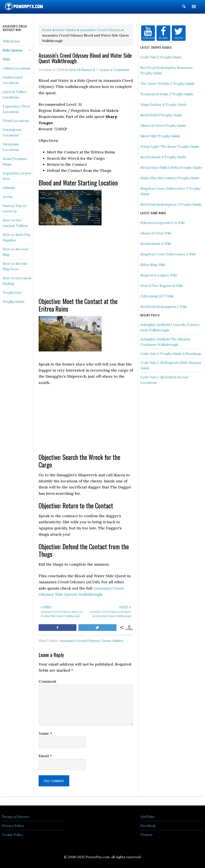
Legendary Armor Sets (17, 176)
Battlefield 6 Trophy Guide (161, 115)
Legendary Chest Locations (16, 109)
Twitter (147, 835)
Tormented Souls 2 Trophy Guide (167, 94)
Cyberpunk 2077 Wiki (157, 296)
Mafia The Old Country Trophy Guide (170, 178)
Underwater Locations (13, 80)
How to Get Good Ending (17, 281)
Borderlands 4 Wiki (156, 244)
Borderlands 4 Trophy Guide (163, 157)
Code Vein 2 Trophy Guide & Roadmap (171, 354)
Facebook (148, 826)
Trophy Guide (14, 302)
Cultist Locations (16, 68)
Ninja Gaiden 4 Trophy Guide (164, 104)
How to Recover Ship (16, 252)
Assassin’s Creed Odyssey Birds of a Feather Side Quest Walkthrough (62, 611)
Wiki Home (11, 41)
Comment (47, 681)
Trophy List (12, 292)
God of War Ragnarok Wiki (162, 286)
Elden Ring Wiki (153, 265)
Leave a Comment (114, 70)
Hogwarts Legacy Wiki (159, 275)
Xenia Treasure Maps (15, 161)
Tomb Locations (16, 121)
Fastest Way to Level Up (15, 208)
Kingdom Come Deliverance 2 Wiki (168, 254)
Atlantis (9, 188)
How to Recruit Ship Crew (15, 266)
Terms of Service (16, 817)
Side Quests (13, 50)
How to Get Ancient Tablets (15, 223)
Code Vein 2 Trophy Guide (161, 57)
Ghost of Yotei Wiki (156, 233)
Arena (8, 197)
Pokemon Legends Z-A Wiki (162, 223)
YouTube (147, 817)
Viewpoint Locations (11, 147)
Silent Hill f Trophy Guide (160, 136)
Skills (7, 59)
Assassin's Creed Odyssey (80, 641)
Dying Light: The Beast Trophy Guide (170, 146)
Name (45, 733)
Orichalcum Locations (12, 132)
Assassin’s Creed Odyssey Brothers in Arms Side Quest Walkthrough (109, 611)
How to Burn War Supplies (17, 237)
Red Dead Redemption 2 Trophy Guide (171, 204)
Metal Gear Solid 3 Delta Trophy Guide (171, 167)
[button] (184, 7)
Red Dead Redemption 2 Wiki (163, 307)
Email (45, 756)
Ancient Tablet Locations (14, 94)
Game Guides (113, 641)
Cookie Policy (12, 835)
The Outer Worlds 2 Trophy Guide (168, 84)
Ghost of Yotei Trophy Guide (163, 125)
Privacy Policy (13, 826)
